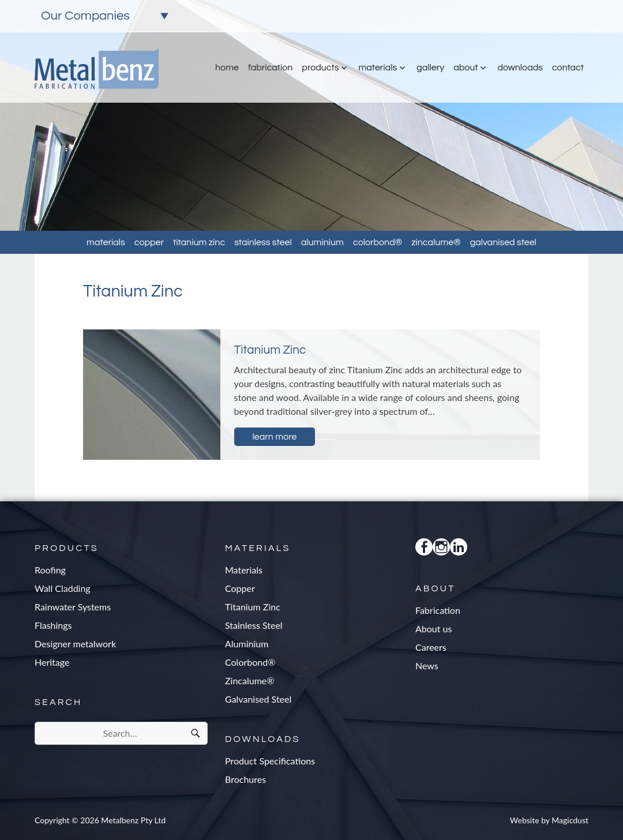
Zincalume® (436, 242)
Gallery (430, 67)
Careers (431, 647)
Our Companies (85, 16)
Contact (568, 67)
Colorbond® (378, 242)
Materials (378, 67)
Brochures (245, 779)
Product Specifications (270, 761)
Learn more (275, 437)
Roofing (50, 570)
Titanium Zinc (199, 242)
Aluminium (322, 242)
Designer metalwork (75, 644)
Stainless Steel (263, 242)
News (427, 665)
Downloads (520, 67)
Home (227, 67)
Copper (149, 242)
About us (434, 629)
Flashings (53, 625)
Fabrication (270, 67)
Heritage (52, 662)
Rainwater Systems (73, 607)
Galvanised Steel (503, 242)
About (466, 67)
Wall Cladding (63, 588)
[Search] (196, 733)
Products (320, 67)
